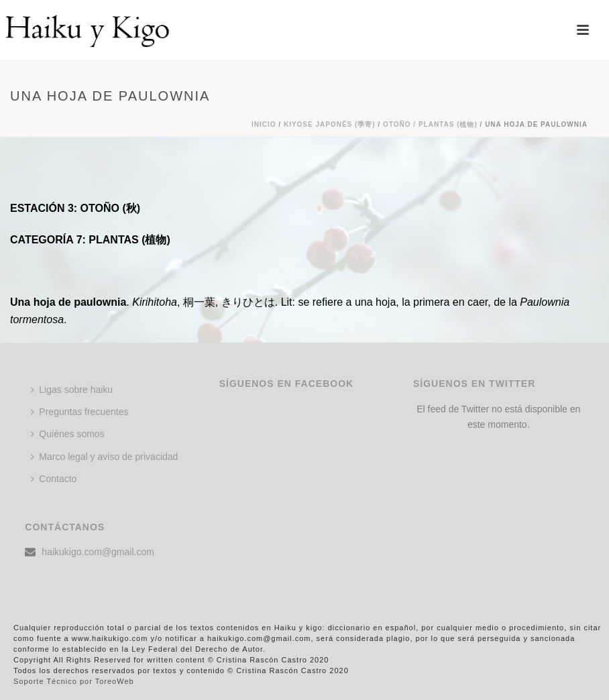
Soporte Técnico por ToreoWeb (74, 681)
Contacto (54, 479)
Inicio (264, 124)
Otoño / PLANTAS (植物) (430, 124)
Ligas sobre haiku (72, 390)
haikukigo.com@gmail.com (98, 552)
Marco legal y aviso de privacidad (104, 457)
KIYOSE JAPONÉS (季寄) (330, 124)
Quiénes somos (67, 434)
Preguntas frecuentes (79, 412)
